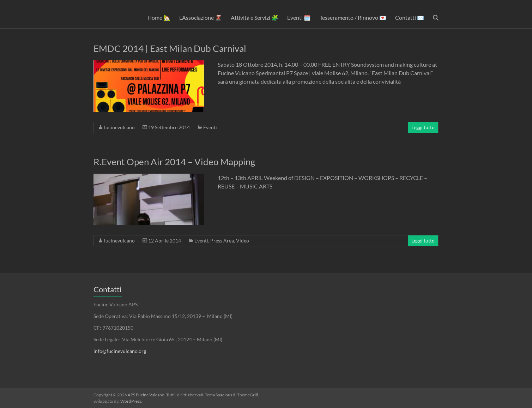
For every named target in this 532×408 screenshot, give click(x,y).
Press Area (222, 241)
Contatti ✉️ (410, 17)
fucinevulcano (119, 127)
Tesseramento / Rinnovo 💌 (353, 17)
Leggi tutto (423, 127)
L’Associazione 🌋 (201, 17)
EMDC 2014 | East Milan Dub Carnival (170, 48)
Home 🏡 (159, 17)
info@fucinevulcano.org (120, 351)
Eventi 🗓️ (299, 17)
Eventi (210, 127)
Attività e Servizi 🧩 (255, 17)
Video (243, 241)
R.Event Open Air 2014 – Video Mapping (174, 162)
